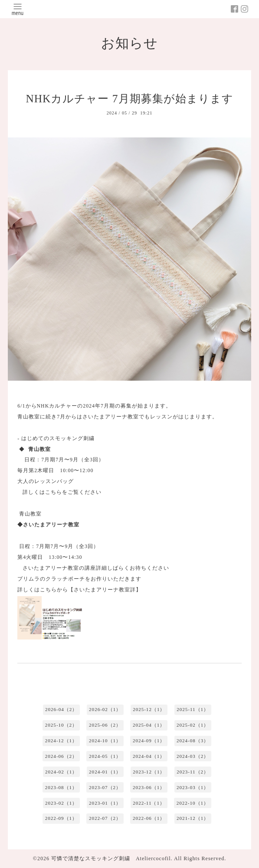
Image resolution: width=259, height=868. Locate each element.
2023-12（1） (149, 772)
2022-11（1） (149, 803)
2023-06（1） (149, 787)
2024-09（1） (149, 741)
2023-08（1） (61, 787)
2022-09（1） (61, 818)
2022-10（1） (193, 803)
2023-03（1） (193, 787)
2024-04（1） (149, 756)
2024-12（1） (61, 741)
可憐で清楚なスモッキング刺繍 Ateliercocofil (111, 858)
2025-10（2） (61, 725)
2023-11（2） (193, 772)
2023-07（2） (105, 787)
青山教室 (30, 514)
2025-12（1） (149, 709)
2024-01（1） (105, 772)
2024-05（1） (105, 756)
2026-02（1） (105, 709)
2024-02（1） (61, 772)
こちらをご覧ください (73, 492)
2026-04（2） (61, 709)
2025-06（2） (105, 725)
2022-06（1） (149, 818)
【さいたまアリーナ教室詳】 (105, 590)
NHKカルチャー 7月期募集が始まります (129, 99)
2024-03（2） (193, 756)
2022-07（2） (105, 818)
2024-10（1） (105, 741)
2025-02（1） (193, 725)
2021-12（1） (193, 818)
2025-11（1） (193, 709)
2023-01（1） (105, 803)
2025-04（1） (149, 725)
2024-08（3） (193, 741)
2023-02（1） (61, 803)
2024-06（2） (61, 756)
